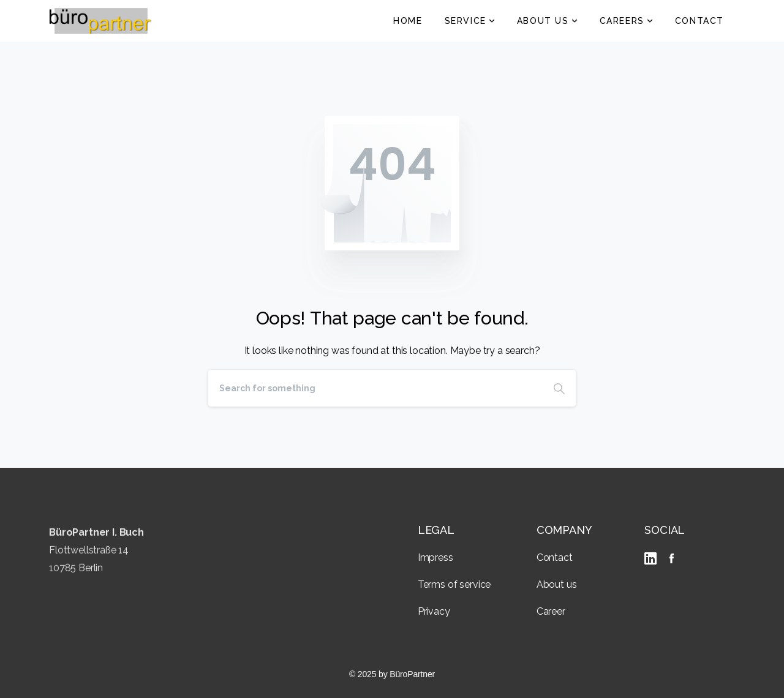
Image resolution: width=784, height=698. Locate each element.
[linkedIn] (653, 558)
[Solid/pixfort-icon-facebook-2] (671, 558)
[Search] (375, 388)
